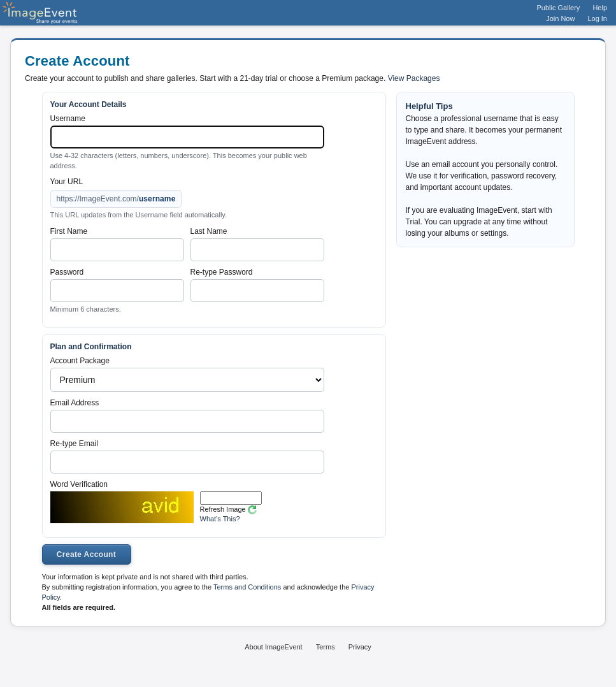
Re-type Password (222, 272)
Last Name (209, 231)
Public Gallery (559, 8)
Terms (326, 647)
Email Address (75, 403)
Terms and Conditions (247, 587)
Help (600, 8)
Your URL (67, 182)
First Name (69, 231)
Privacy (360, 647)
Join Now (560, 18)
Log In (597, 18)
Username (68, 119)
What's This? (220, 519)
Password (67, 272)
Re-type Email (74, 444)
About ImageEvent (274, 647)
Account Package (80, 361)
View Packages (414, 78)
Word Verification (79, 484)
